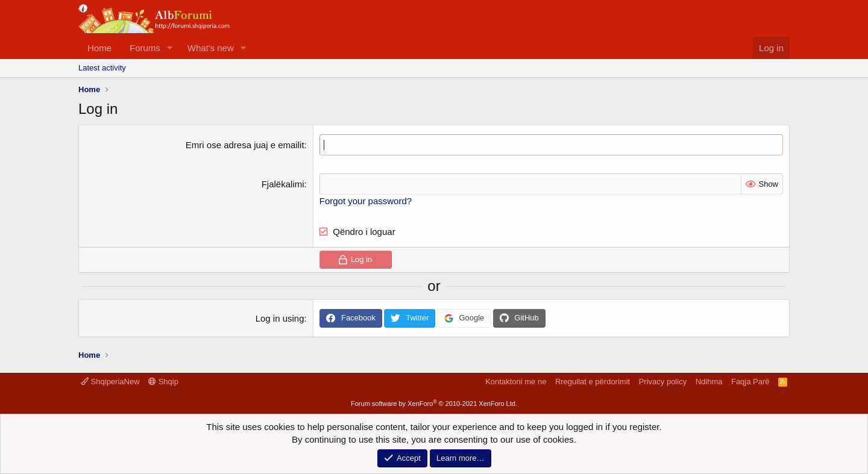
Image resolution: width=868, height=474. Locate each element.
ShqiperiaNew (110, 382)
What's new (211, 48)
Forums (145, 48)
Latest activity (102, 68)
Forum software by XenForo (434, 404)
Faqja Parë (750, 382)
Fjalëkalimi (283, 184)
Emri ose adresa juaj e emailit (245, 145)
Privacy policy (663, 382)
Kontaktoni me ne (516, 382)
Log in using (280, 318)
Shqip (163, 382)
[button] (170, 48)
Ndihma (709, 382)
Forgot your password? (366, 201)
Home (99, 48)
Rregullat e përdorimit (593, 382)
